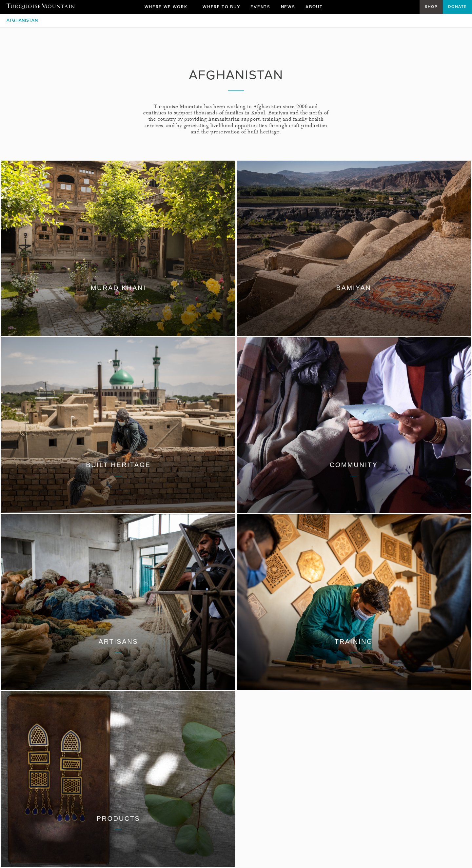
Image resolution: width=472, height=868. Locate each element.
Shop (431, 7)
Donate (457, 7)
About (316, 8)
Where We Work (168, 8)
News (288, 7)
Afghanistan (22, 20)
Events (260, 7)
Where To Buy (221, 7)
